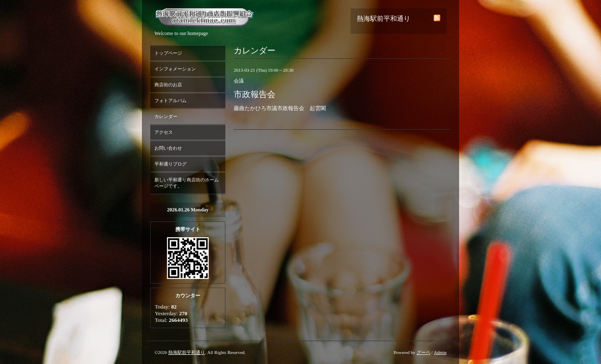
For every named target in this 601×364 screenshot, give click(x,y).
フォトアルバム (170, 100)
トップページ (168, 53)
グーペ (423, 352)
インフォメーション (175, 69)
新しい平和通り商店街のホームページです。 (187, 183)
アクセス (164, 132)
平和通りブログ (170, 164)
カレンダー (166, 116)
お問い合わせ (168, 148)
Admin (440, 352)
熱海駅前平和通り (187, 352)
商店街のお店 (168, 85)
